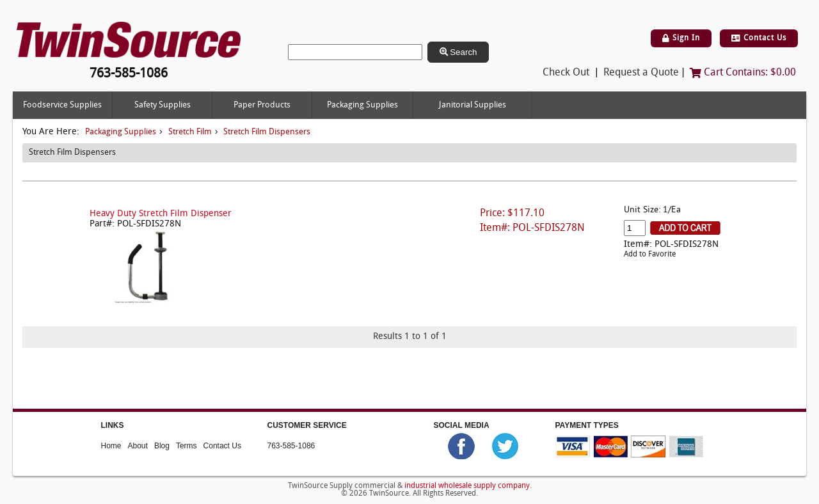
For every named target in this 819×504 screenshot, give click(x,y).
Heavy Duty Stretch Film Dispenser (161, 214)
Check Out (566, 73)
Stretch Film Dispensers (267, 132)
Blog (162, 445)
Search (458, 52)
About (138, 445)
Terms (187, 445)
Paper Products (262, 105)
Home (111, 445)
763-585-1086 (291, 445)
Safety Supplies (163, 105)
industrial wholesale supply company (467, 486)
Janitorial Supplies (473, 105)
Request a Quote (641, 73)
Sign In (681, 38)
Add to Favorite (650, 255)
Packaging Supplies (362, 105)
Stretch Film (190, 132)
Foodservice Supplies (62, 105)
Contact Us (759, 38)
